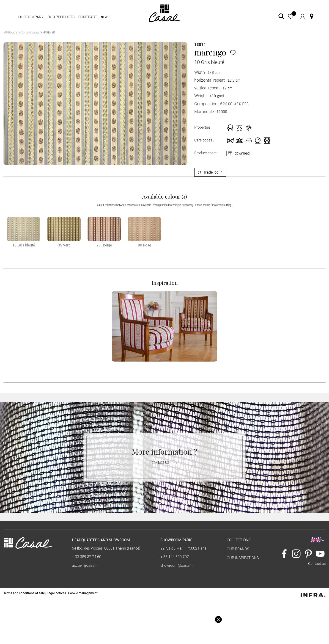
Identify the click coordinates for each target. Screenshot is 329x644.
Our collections (30, 32)
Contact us (164, 463)
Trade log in (210, 172)
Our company (31, 17)
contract (88, 17)
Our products (61, 17)
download (238, 153)
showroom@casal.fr (177, 565)
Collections (239, 540)
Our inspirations (243, 558)
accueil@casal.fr (85, 565)
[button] (291, 16)
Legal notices (56, 593)
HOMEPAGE (10, 32)
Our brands (238, 549)
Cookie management (83, 593)
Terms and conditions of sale (24, 593)
